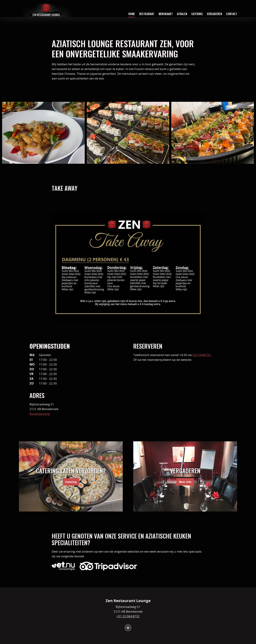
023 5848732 (202, 355)
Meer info (185, 482)
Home (132, 14)
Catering (197, 14)
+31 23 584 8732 (128, 616)
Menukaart (166, 14)
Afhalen (182, 14)
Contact (232, 14)
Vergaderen (214, 14)
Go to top (128, 628)
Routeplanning (40, 414)
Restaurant (147, 14)
